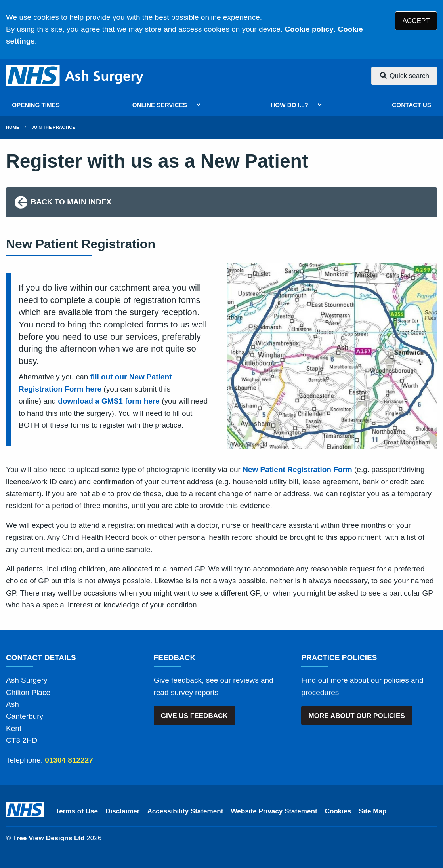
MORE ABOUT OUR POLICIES (356, 716)
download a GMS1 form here (109, 401)
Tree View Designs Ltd (49, 838)
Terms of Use (77, 811)
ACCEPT (416, 21)
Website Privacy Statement (274, 811)
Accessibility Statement (185, 811)
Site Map (372, 811)
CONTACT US (411, 105)
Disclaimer (122, 811)
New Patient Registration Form (297, 469)
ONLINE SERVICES (160, 105)
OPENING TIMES (36, 105)
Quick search (404, 76)
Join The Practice (53, 127)
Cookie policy (309, 29)
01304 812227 (69, 760)
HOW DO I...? (289, 105)
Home (12, 127)
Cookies (338, 811)
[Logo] (75, 76)
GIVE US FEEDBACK (194, 716)
